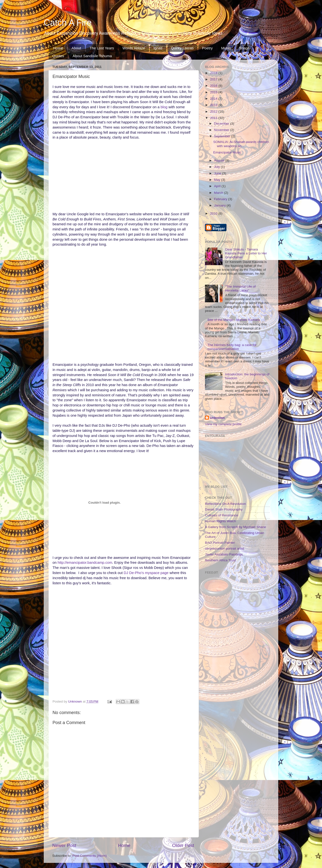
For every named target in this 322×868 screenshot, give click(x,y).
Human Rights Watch (220, 521)
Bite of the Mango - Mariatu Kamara (234, 320)
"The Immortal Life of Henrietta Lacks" (240, 288)
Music (226, 48)
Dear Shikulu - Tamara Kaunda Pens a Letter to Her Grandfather (246, 253)
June (218, 173)
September (223, 136)
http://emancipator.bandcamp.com (85, 563)
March (219, 193)
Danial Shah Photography (224, 509)
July (217, 167)
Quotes (58, 56)
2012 (214, 112)
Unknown (217, 418)
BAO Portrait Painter (220, 543)
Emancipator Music (227, 152)
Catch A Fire (68, 23)
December (222, 124)
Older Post (183, 845)
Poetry (207, 48)
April (218, 186)
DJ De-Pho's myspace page (146, 573)
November (222, 130)
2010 (214, 213)
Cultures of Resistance (222, 515)
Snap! (244, 48)
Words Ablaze (134, 48)
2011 (214, 118)
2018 (214, 73)
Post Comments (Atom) (90, 856)
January (220, 205)
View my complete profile (223, 424)
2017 (214, 79)
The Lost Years (102, 48)
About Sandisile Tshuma (92, 56)
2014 (214, 99)
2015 (214, 92)
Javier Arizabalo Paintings (224, 554)
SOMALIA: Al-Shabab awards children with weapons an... (241, 144)
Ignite (158, 48)
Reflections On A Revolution (225, 504)
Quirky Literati (182, 48)
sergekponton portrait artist (225, 548)
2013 (214, 105)
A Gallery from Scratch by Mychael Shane (236, 527)
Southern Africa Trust (220, 560)
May (218, 180)
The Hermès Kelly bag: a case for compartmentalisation (232, 347)
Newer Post (64, 845)
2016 (214, 86)
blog (164, 107)
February (221, 199)
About (76, 48)
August (220, 160)
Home (58, 48)
